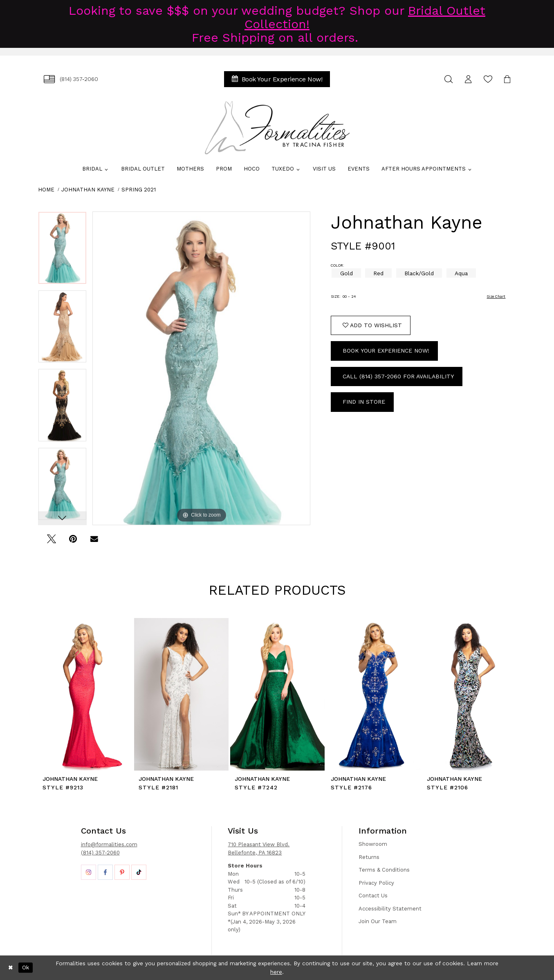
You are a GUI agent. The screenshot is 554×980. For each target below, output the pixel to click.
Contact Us (373, 896)
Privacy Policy (376, 883)
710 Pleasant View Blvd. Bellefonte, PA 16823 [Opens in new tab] (259, 849)
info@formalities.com (109, 844)
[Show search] (449, 79)
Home (46, 190)
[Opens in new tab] (89, 872)
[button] (469, 79)
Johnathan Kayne (88, 190)
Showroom (373, 844)
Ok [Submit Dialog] (26, 967)
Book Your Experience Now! (386, 351)
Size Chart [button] (496, 297)
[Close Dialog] (11, 968)
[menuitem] (71, 79)
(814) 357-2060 (100, 853)
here (276, 972)
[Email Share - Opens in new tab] (94, 542)
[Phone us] (71, 79)
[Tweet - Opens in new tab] (52, 542)
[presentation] (85, 694)
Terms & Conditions (384, 870)
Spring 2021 (139, 190)
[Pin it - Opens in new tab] (73, 542)
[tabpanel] (62, 251)
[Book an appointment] (277, 79)
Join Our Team (378, 921)
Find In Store (364, 402)
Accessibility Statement (390, 909)
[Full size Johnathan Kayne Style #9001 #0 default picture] (202, 368)
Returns (369, 857)
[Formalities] (277, 128)
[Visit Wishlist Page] (488, 79)
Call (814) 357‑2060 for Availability (398, 376)
